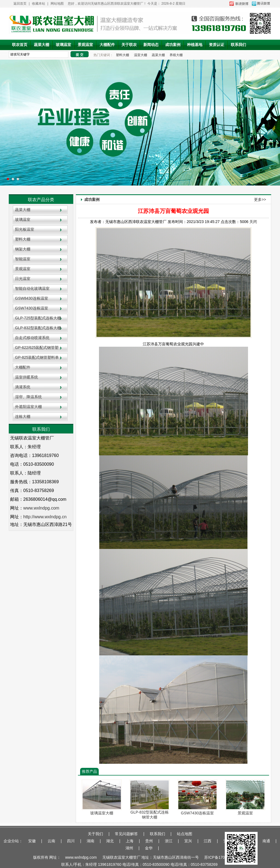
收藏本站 (39, 4)
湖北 (110, 841)
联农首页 (20, 45)
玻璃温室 (63, 45)
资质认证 (217, 45)
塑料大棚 (122, 55)
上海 (130, 841)
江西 (208, 841)
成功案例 (173, 45)
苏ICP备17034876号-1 (223, 857)
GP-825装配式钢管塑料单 (37, 357)
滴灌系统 (23, 387)
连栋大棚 (23, 416)
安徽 (32, 841)
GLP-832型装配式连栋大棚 (38, 328)
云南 (51, 841)
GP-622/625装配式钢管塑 (37, 348)
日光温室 (23, 279)
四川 (71, 841)
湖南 (91, 841)
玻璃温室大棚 (102, 813)
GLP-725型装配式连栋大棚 (38, 318)
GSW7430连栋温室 (32, 308)
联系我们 (238, 45)
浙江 (169, 841)
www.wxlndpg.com (81, 857)
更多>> (260, 199)
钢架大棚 (23, 249)
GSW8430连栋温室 (32, 298)
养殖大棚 (176, 55)
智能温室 (23, 259)
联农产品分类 (41, 200)
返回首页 (20, 4)
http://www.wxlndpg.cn (45, 517)
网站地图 (57, 4)
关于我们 (95, 834)
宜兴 (188, 841)
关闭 (253, 222)
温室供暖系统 (27, 377)
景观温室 (85, 45)
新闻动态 (151, 45)
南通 (266, 841)
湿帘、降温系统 (28, 397)
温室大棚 (141, 55)
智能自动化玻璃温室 (32, 288)
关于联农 (129, 45)
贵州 (149, 841)
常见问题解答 (126, 834)
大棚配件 (107, 45)
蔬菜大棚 (42, 45)
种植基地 (195, 45)
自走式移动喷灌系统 (32, 338)
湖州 (129, 848)
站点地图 (185, 834)
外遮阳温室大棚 (28, 407)
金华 (149, 848)
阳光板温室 (25, 229)
